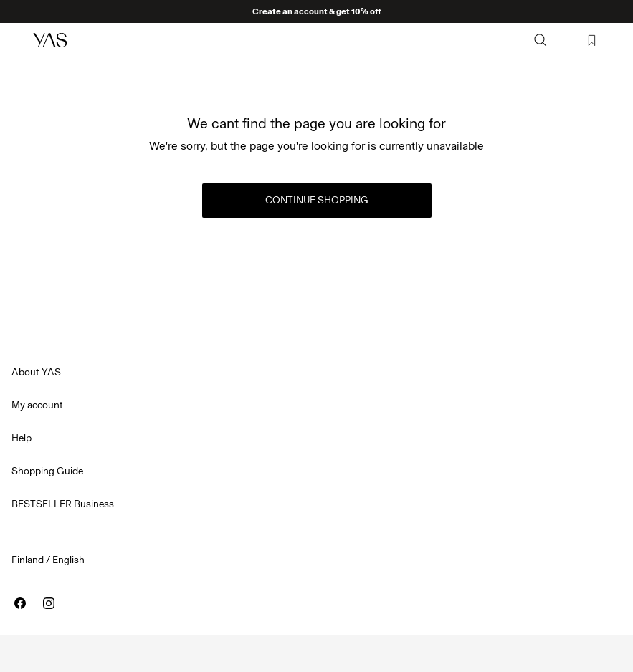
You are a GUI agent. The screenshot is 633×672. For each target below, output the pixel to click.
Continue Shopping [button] (317, 200)
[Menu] (19, 40)
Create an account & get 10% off (316, 11)
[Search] (541, 40)
